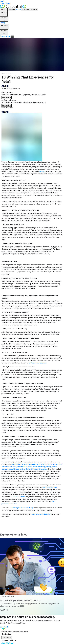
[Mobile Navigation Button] (12, 36)
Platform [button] (4, 9)
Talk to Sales (7, 638)
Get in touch (4, 627)
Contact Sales (5, 36)
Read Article (7, 97)
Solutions (4, 19)
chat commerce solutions (38, 363)
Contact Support (6, 4)
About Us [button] (34, 9)
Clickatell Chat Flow (50, 487)
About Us (4, 32)
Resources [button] (25, 9)
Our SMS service (19, 497)
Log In (2, 1)
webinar (42, 171)
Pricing (18, 9)
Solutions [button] (12, 9)
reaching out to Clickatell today (22, 508)
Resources (5, 27)
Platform (4, 14)
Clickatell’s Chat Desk (20, 464)
